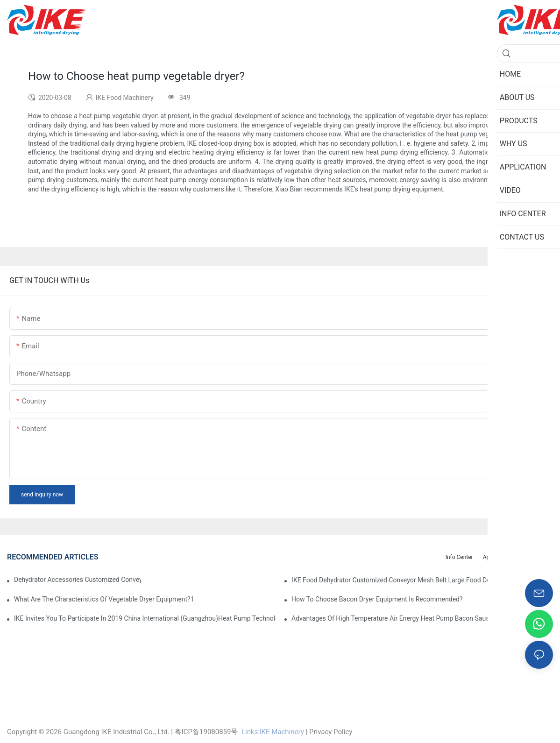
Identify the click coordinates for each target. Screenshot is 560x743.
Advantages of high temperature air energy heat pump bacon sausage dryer (404, 618)
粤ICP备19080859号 (206, 732)
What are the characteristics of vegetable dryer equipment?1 (104, 599)
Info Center (459, 557)
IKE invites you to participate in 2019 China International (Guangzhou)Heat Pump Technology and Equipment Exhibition (145, 618)
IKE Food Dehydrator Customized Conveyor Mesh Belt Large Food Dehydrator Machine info (422, 580)
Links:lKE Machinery (273, 732)
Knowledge (535, 557)
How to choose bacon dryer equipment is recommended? (377, 599)
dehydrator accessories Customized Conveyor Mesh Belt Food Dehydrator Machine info (78, 580)
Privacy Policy (331, 732)
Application (497, 557)
